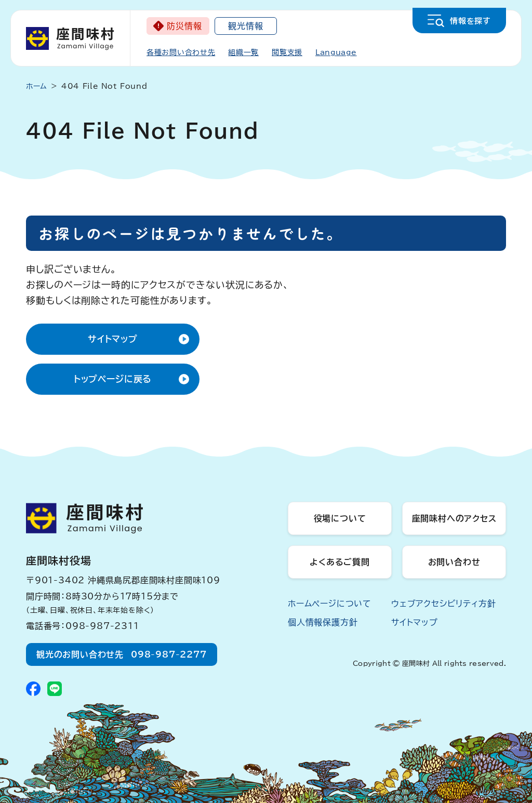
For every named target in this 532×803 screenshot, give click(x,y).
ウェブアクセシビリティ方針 (443, 604)
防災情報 (184, 26)
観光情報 (245, 26)
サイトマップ (113, 339)
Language (336, 52)
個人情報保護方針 (323, 622)
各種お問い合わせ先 (181, 52)
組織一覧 (243, 52)
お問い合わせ (454, 562)
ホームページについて (330, 604)
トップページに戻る (113, 379)
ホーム (37, 86)
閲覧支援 (287, 52)
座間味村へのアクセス (454, 518)
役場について (340, 518)
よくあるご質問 (340, 562)
